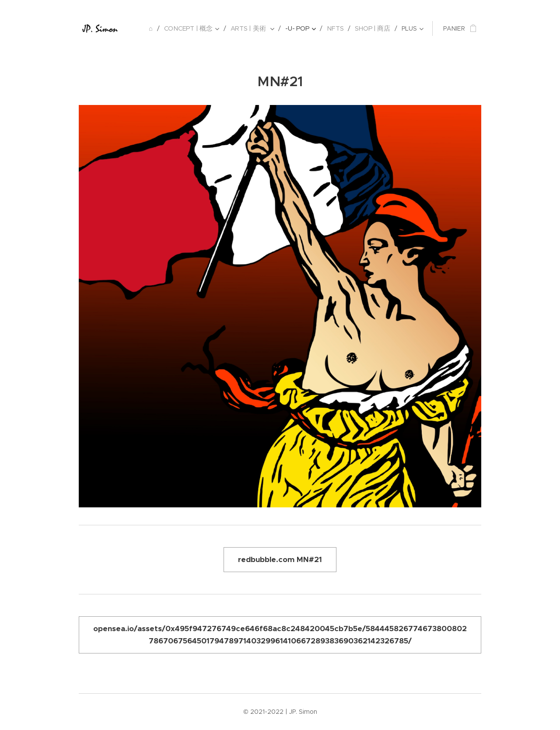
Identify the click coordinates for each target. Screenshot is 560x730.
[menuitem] (155, 28)
